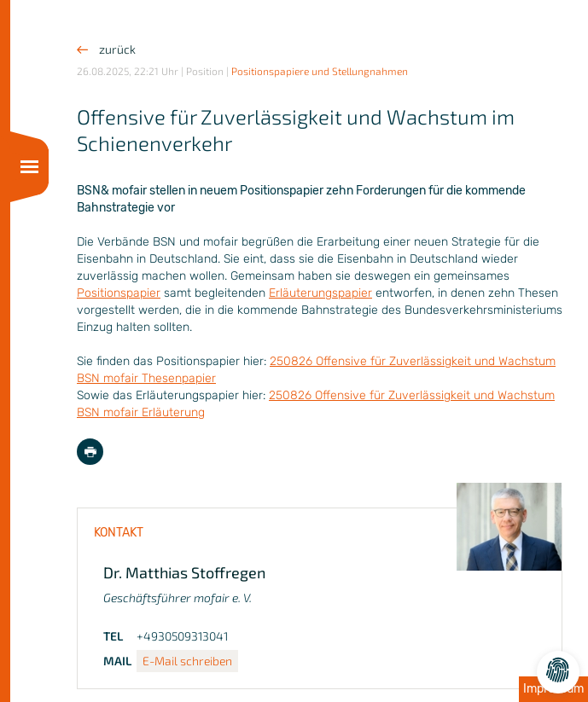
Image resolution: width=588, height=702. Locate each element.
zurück (106, 49)
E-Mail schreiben (187, 661)
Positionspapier (119, 293)
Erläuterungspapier (320, 293)
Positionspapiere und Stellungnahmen (320, 71)
